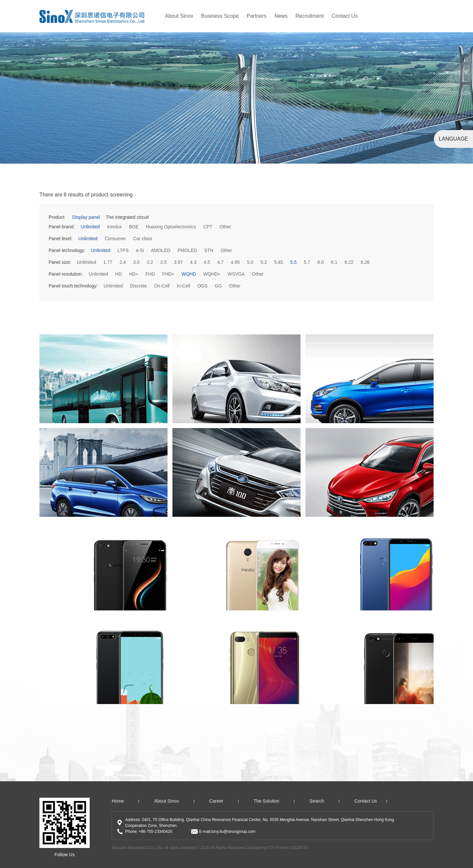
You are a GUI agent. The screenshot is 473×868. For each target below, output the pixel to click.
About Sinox (179, 16)
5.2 (264, 262)
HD (119, 274)
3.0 (136, 262)
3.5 (163, 262)
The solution (267, 801)
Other (225, 227)
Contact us (366, 801)
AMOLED (160, 250)
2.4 (123, 262)
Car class (143, 239)
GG (218, 286)
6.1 (334, 262)
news (281, 16)
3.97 (178, 262)
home (118, 801)
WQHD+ (212, 274)
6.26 (365, 262)
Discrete (138, 286)
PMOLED (187, 250)
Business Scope (220, 16)
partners (257, 16)
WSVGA (236, 274)
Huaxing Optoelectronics (171, 227)
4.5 (207, 262)
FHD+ (168, 274)
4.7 (220, 262)
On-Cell (162, 286)
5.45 (278, 262)
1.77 (108, 262)
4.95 (235, 262)
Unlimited (90, 227)
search (317, 801)
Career (216, 801)
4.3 (193, 262)
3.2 (150, 262)
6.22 (349, 262)
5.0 (250, 262)
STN (209, 250)
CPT (208, 227)
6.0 (320, 262)
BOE (134, 227)
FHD (150, 274)
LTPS (123, 250)
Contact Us (345, 16)
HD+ (134, 274)
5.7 (307, 262)
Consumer (115, 239)
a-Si (140, 250)
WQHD (189, 274)
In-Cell (183, 286)
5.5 (293, 262)
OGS (203, 286)
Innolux (114, 227)
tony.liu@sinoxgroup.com (233, 832)
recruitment (310, 16)
